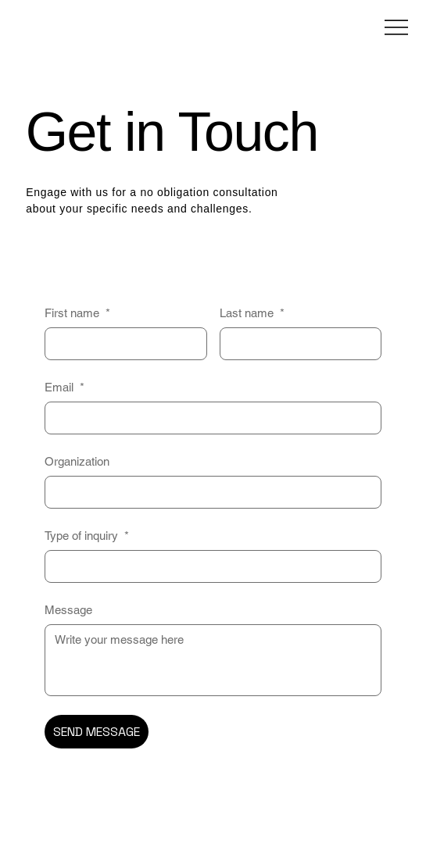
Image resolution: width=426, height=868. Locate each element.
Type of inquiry (87, 536)
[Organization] (209, 492)
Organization (77, 461)
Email (64, 387)
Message (68, 610)
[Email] (209, 418)
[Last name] (296, 344)
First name (77, 313)
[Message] (213, 660)
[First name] (121, 344)
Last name (252, 313)
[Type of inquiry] (209, 566)
